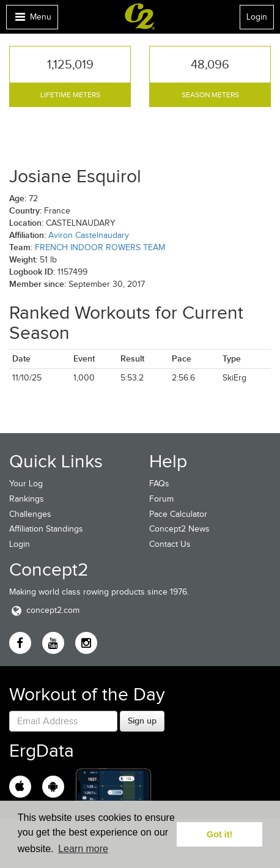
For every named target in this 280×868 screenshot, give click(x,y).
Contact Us (170, 544)
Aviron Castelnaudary (89, 235)
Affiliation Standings (46, 529)
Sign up (142, 721)
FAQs (159, 484)
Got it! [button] (219, 834)
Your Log (26, 484)
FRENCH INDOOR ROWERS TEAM (100, 247)
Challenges (30, 514)
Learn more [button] (83, 849)
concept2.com (44, 610)
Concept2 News (179, 529)
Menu (32, 20)
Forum (161, 499)
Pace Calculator (178, 514)
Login (257, 17)
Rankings (27, 499)
